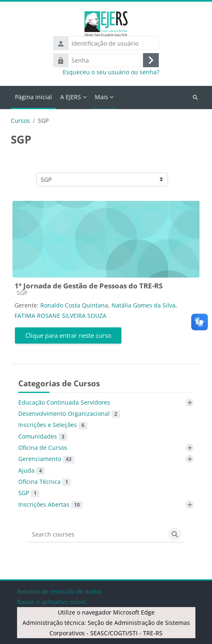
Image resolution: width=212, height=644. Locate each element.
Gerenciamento (46, 459)
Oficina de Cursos (43, 448)
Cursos (20, 121)
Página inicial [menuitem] (33, 97)
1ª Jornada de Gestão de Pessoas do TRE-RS (89, 286)
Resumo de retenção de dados (59, 592)
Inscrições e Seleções (53, 425)
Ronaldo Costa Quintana (74, 305)
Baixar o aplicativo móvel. (52, 602)
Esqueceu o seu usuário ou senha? (111, 72)
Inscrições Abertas (51, 505)
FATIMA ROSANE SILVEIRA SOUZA (60, 316)
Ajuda (32, 471)
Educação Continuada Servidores (64, 402)
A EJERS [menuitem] (71, 97)
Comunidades (43, 437)
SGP (29, 493)
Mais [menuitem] (101, 97)
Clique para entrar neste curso (68, 335)
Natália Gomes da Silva (143, 305)
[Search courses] (96, 534)
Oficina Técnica (45, 482)
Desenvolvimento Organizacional (69, 414)
